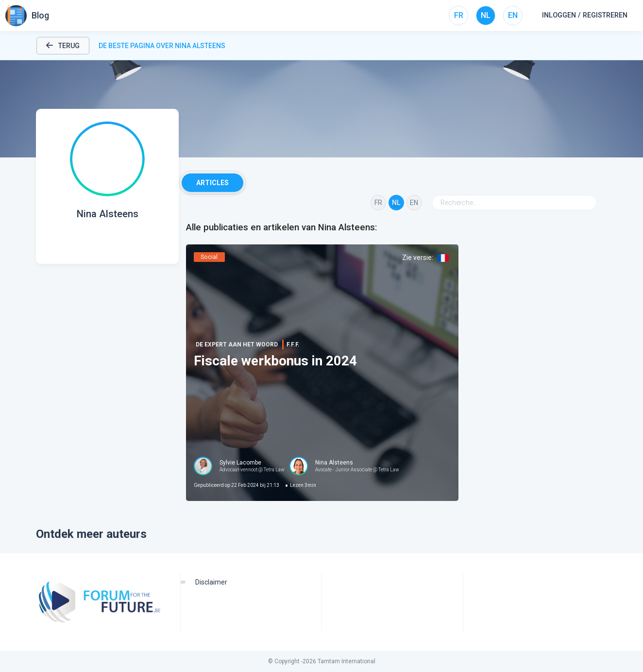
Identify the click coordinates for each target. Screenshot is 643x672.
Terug (63, 46)
